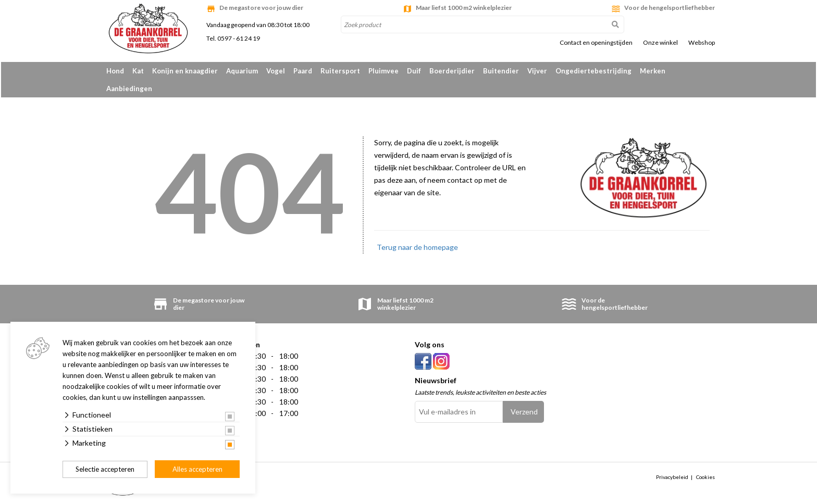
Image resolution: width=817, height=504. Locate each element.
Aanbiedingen (129, 89)
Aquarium (242, 71)
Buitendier (501, 71)
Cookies (705, 477)
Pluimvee (383, 71)
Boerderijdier (452, 71)
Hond (115, 71)
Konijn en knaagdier (185, 71)
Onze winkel (660, 43)
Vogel (276, 71)
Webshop (702, 43)
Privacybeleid (672, 477)
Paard (303, 71)
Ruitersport (340, 71)
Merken (653, 71)
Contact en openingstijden (596, 43)
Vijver (537, 71)
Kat (138, 71)
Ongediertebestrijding (593, 71)
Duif (414, 71)
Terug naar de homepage (417, 247)
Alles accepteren (197, 469)
